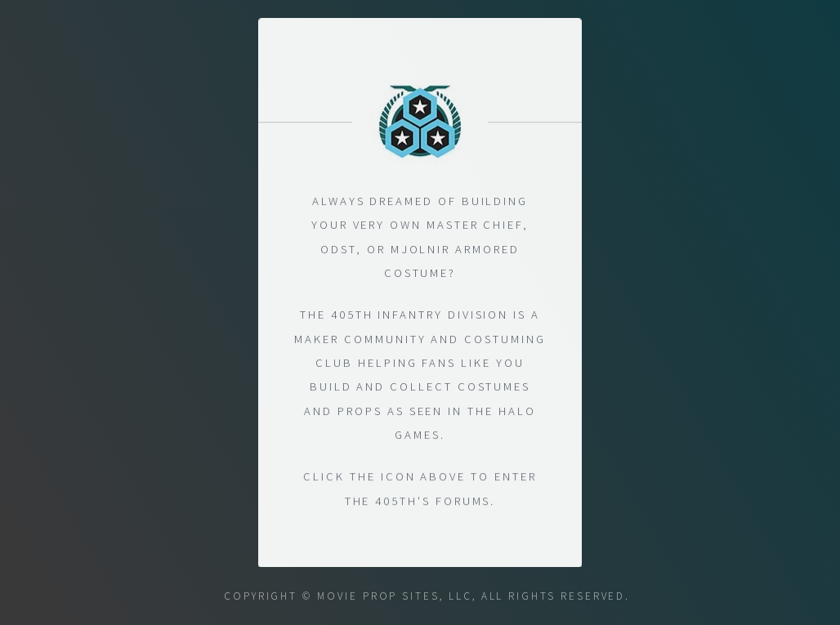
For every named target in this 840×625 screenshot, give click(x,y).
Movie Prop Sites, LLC (395, 596)
